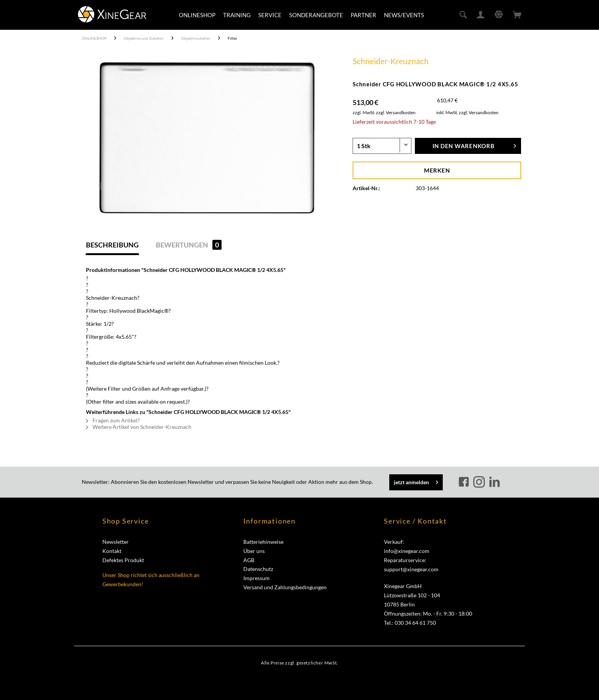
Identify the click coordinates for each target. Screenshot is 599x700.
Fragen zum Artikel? (113, 420)
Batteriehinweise (263, 542)
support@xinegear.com (411, 569)
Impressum (257, 578)
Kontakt (112, 551)
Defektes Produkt (123, 560)
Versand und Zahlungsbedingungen (285, 587)
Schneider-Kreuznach (391, 61)
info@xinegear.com (407, 551)
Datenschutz (258, 569)
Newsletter (116, 542)
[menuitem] (197, 15)
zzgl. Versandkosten (396, 112)
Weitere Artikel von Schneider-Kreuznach (139, 427)
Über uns (254, 551)
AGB (249, 560)
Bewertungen (189, 245)
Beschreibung (112, 245)
